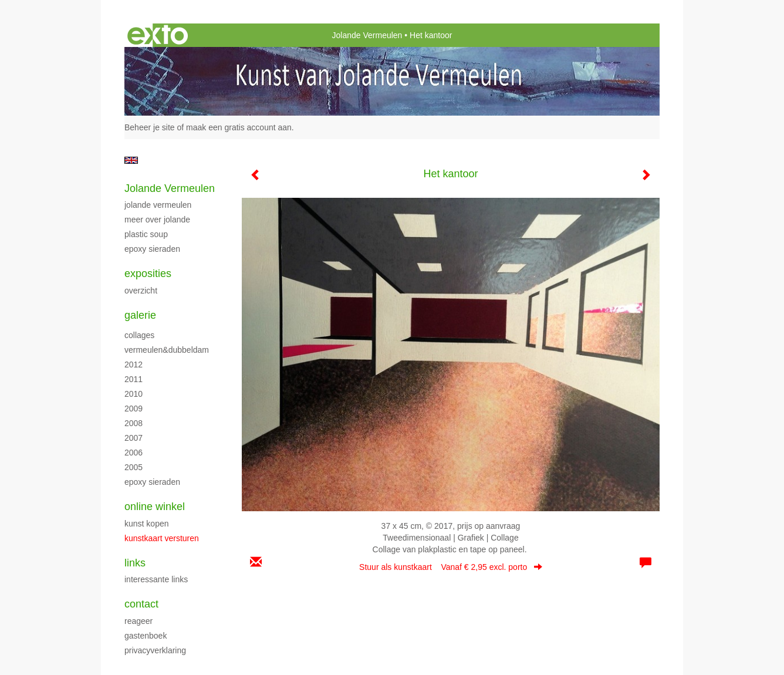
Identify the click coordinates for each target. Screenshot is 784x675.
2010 (134, 394)
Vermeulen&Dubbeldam (167, 350)
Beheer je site (150, 127)
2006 (134, 453)
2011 (134, 379)
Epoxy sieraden (152, 249)
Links (135, 563)
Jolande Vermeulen (367, 35)
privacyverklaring (155, 650)
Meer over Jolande (157, 220)
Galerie (140, 315)
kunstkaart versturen (162, 538)
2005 (134, 467)
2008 (134, 423)
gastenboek (146, 636)
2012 (134, 365)
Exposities (148, 274)
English (131, 160)
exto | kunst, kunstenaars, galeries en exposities (158, 35)
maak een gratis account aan (239, 127)
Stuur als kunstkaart (451, 567)
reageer (138, 621)
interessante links (156, 579)
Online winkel (155, 507)
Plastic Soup (146, 234)
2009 (134, 409)
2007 (134, 438)
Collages (139, 335)
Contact (141, 604)
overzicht (141, 291)
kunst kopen (147, 524)
